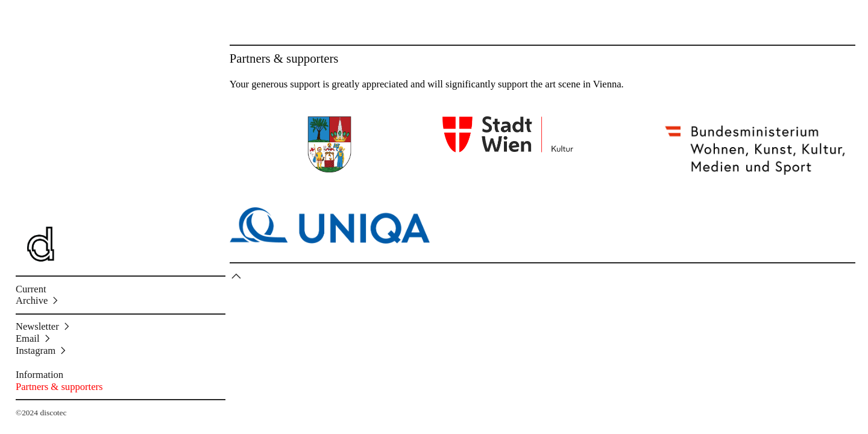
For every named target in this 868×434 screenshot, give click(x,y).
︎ (236, 276)
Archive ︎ (38, 300)
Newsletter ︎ (44, 326)
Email (28, 338)
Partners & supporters (59, 387)
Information (39, 375)
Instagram (36, 351)
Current (31, 289)
